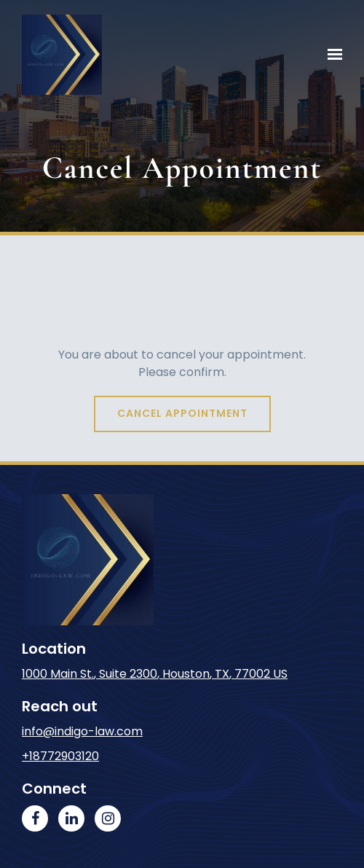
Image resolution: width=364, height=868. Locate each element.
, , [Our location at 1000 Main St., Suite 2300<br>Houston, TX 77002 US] (155, 674)
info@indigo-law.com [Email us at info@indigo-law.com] (82, 731)
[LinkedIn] (71, 818)
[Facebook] (35, 818)
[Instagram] (108, 818)
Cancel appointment (182, 413)
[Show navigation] (331, 55)
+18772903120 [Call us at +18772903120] (60, 756)
